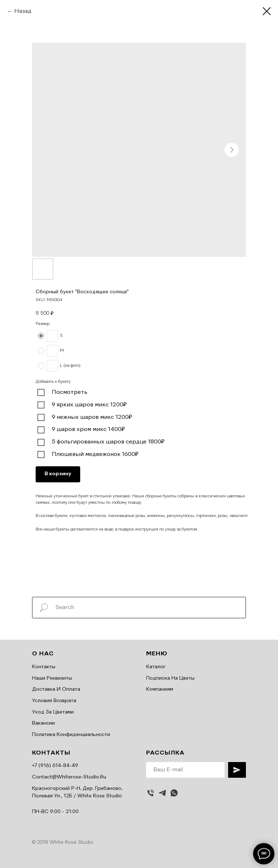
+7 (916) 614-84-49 (55, 766)
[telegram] (162, 793)
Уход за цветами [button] (53, 712)
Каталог (156, 667)
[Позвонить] (151, 793)
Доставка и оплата (56, 689)
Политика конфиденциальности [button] (71, 735)
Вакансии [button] (43, 723)
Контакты (44, 667)
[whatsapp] (174, 793)
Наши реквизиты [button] (52, 678)
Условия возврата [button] (54, 701)
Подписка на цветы (170, 678)
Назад (23, 11)
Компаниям (160, 689)
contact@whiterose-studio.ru (69, 777)
